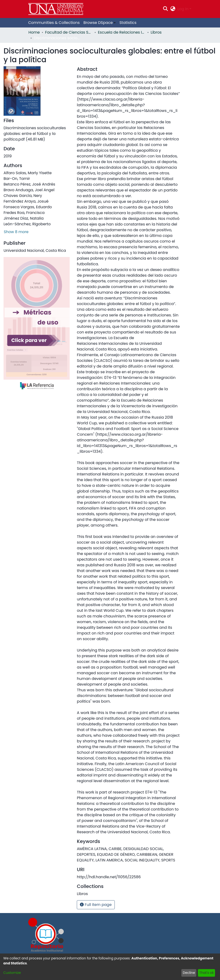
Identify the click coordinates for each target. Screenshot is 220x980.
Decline (189, 973)
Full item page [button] (96, 905)
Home (34, 32)
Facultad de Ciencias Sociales (69, 32)
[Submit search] (166, 9)
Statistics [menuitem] (128, 23)
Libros (156, 32)
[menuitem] (173, 9)
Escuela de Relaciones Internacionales (122, 32)
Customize (12, 973)
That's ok (207, 973)
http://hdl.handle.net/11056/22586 (109, 877)
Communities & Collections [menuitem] (54, 23)
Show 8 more (16, 232)
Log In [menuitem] (183, 9)
